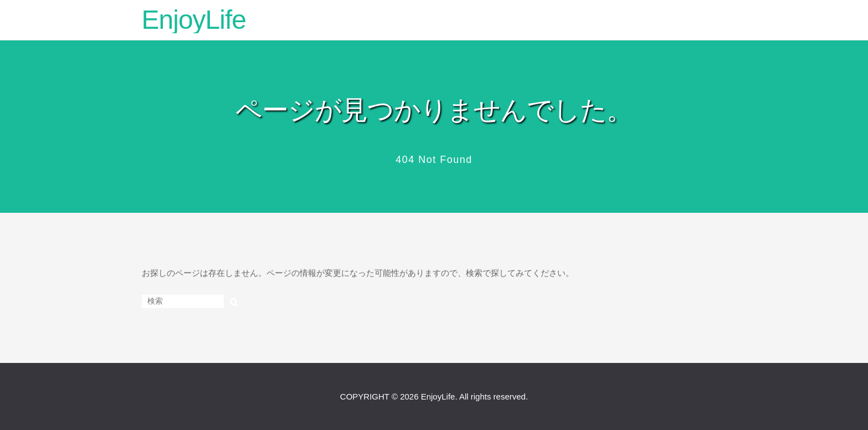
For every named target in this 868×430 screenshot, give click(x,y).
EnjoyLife (194, 20)
